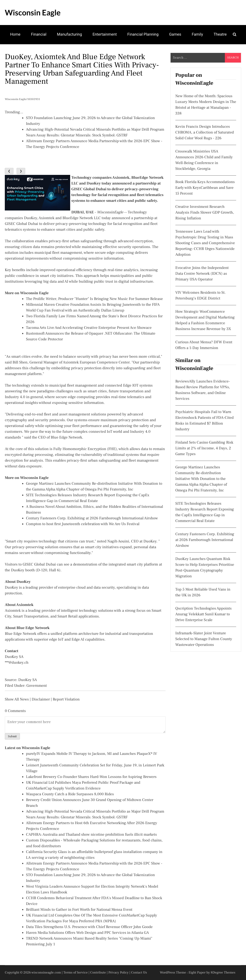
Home (15, 34)
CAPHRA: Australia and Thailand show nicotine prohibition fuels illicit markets (91, 835)
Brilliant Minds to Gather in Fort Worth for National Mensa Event (79, 910)
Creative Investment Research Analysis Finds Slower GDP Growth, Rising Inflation (205, 213)
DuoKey (31, 218)
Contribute (98, 973)
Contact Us (139, 973)
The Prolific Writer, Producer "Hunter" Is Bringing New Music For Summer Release (94, 299)
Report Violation (66, 700)
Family (197, 34)
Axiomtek (46, 218)
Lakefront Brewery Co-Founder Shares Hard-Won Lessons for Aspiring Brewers (91, 777)
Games (175, 34)
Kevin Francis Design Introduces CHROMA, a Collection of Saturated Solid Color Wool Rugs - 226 (205, 133)
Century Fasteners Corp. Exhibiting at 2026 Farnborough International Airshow (92, 518)
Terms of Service (76, 973)
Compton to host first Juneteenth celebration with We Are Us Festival (83, 524)
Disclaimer (41, 700)
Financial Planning (143, 34)
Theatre (220, 34)
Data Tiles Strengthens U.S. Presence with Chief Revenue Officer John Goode (89, 927)
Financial (39, 34)
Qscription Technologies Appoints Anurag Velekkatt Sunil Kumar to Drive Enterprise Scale (203, 614)
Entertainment (105, 34)
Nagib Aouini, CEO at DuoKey (132, 541)
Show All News (17, 700)
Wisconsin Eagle (33, 12)
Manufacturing (69, 34)
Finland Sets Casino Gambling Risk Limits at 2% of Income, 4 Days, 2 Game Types (204, 448)
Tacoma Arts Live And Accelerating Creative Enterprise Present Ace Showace (89, 328)
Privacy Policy (118, 973)
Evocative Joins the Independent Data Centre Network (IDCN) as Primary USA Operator (202, 274)
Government (37, 686)
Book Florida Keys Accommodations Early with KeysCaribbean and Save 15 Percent (205, 188)
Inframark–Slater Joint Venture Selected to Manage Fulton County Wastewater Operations (204, 639)
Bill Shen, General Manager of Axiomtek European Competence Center (71, 363)
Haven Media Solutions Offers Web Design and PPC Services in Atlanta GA (87, 933)
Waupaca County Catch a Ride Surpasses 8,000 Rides (70, 794)
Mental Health (22, 53)
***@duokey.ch (17, 663)
